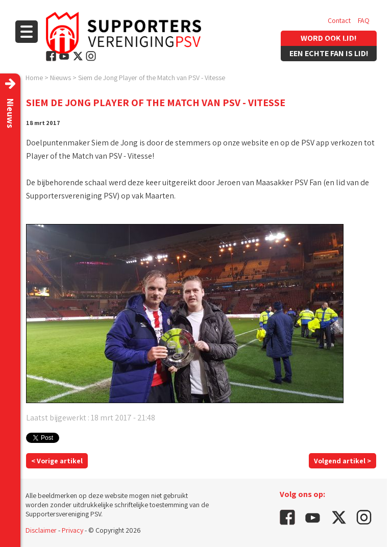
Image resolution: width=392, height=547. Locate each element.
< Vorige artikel (57, 461)
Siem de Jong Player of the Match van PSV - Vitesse (152, 78)
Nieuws (60, 78)
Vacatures (342, 41)
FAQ (364, 20)
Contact (339, 20)
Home (34, 78)
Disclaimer (41, 530)
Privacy (72, 530)
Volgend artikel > (342, 461)
